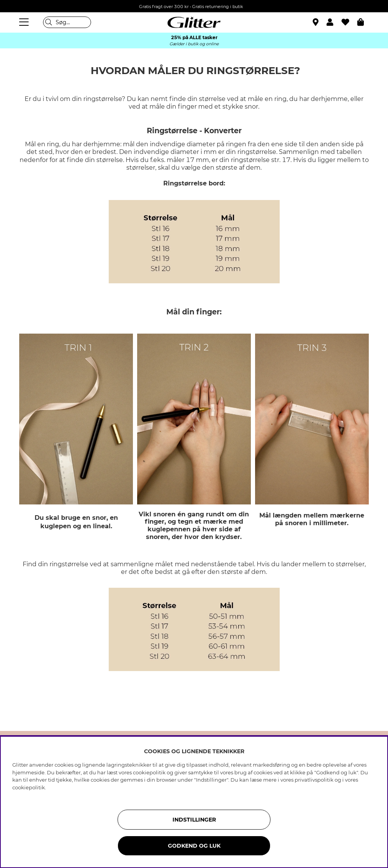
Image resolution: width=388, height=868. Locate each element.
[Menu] (25, 22)
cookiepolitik (29, 787)
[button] (334, 22)
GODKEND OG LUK (194, 846)
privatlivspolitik (314, 780)
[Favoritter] (349, 22)
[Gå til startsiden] (194, 22)
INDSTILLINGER (194, 820)
